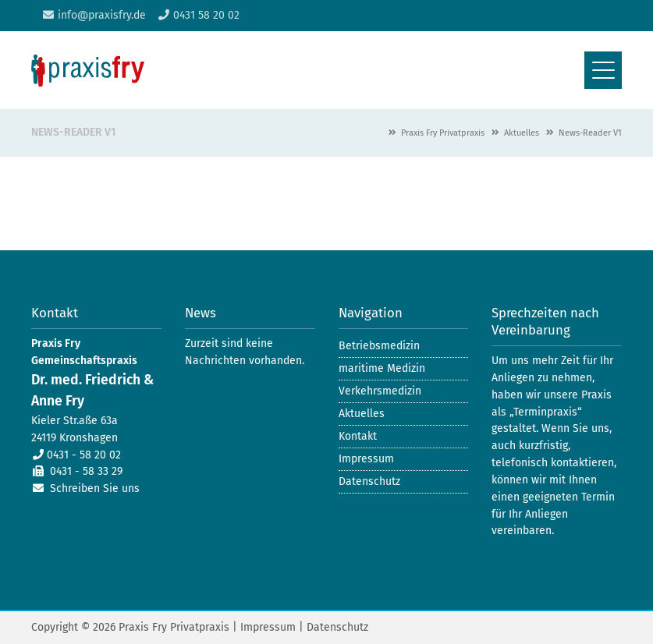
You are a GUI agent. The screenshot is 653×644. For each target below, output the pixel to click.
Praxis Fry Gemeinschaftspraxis (88, 71)
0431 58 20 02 (206, 15)
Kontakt (358, 436)
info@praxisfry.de (102, 15)
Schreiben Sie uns (95, 488)
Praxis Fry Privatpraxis (443, 133)
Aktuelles (522, 133)
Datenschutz (369, 481)
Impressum (366, 459)
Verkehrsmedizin (380, 391)
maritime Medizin (382, 368)
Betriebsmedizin (379, 346)
